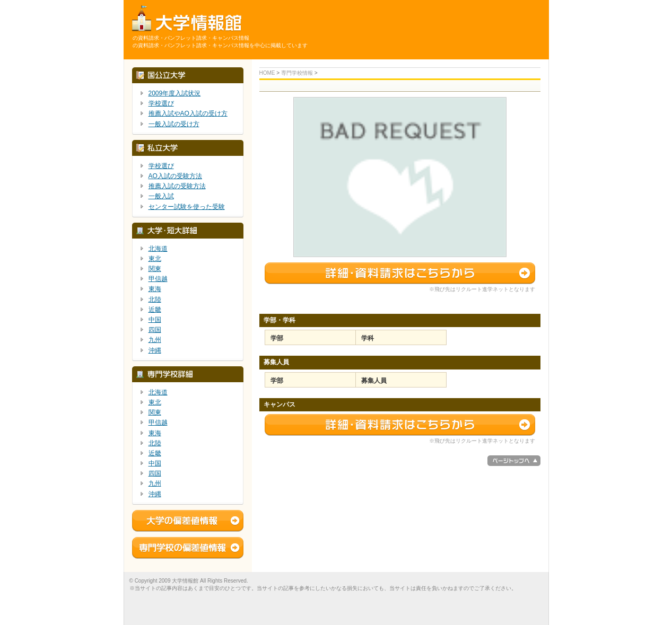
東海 (155, 289)
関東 (155, 269)
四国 (155, 330)
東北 (155, 259)
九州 (155, 340)
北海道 (158, 249)
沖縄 (155, 350)
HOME (267, 73)
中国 (155, 320)
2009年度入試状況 (175, 93)
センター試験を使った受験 (187, 207)
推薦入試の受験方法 (177, 186)
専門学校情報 (297, 73)
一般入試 (161, 196)
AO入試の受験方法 (175, 176)
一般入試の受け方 (174, 124)
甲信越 (158, 279)
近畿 (155, 310)
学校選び (161, 103)
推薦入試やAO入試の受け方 (188, 113)
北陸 (155, 300)
